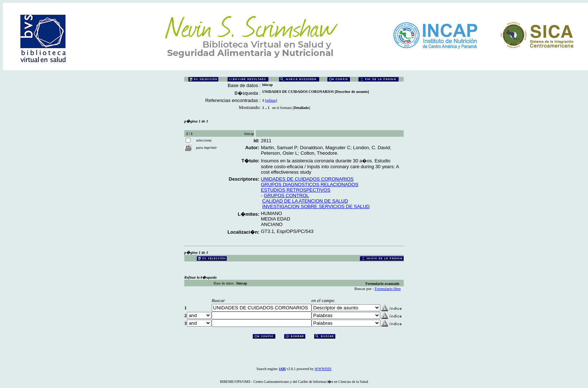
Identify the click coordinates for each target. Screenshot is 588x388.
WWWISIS (323, 369)
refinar (271, 100)
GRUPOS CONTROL (286, 195)
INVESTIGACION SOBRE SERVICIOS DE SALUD (316, 206)
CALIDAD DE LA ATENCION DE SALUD (305, 201)
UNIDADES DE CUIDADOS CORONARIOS (307, 179)
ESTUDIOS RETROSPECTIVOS (295, 190)
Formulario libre (388, 289)
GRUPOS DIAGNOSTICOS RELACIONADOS (310, 184)
